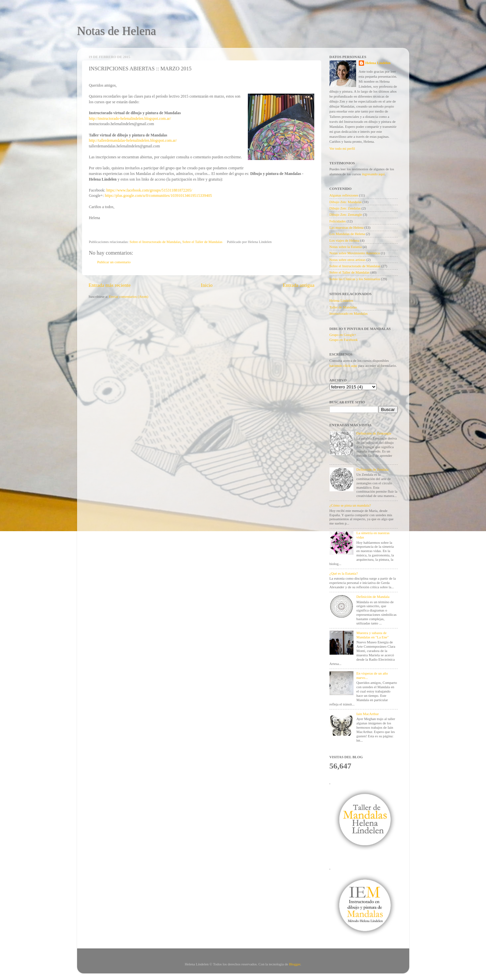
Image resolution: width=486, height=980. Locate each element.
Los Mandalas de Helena (347, 234)
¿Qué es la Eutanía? (344, 573)
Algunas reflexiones (344, 195)
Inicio (207, 285)
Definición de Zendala (373, 469)
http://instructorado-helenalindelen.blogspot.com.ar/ (130, 119)
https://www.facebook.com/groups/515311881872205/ (149, 190)
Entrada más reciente (110, 285)
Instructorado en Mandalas (349, 313)
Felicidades (338, 221)
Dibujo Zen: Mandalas (346, 202)
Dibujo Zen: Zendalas (345, 208)
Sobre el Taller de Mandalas (202, 242)
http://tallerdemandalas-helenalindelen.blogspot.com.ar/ (133, 140)
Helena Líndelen (378, 63)
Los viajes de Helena (344, 240)
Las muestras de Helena (347, 227)
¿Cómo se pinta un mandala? (350, 505)
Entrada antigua (298, 285)
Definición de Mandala (373, 597)
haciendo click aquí (343, 366)
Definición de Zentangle (374, 433)
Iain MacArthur (368, 714)
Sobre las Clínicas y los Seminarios (355, 279)
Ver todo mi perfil (342, 148)
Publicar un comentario (114, 262)
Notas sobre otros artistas (348, 260)
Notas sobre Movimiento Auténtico (355, 253)
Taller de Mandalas (343, 307)
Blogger (295, 964)
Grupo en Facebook (344, 340)
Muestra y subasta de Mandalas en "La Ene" (373, 635)
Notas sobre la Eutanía (346, 247)
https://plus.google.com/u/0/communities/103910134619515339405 (158, 196)
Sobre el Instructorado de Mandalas (155, 242)
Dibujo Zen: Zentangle (346, 214)
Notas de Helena (117, 31)
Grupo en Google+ (343, 335)
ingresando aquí (373, 174)
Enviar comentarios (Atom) (129, 296)
